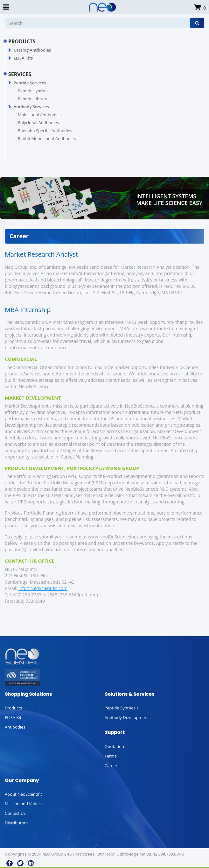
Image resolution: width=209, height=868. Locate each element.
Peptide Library (32, 99)
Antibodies (15, 727)
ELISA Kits (23, 58)
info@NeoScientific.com (43, 588)
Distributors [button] (16, 823)
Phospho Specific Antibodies (45, 131)
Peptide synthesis (35, 91)
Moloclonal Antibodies (39, 115)
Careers (112, 765)
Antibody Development (127, 717)
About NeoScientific (24, 794)
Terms (111, 756)
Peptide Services (30, 83)
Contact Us (15, 813)
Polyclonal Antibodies (38, 123)
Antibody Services (31, 107)
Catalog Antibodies (32, 50)
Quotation (114, 746)
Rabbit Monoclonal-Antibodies (47, 139)
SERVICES (20, 74)
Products (13, 708)
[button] (10, 50)
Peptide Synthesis (122, 708)
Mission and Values (23, 804)
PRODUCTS (22, 41)
